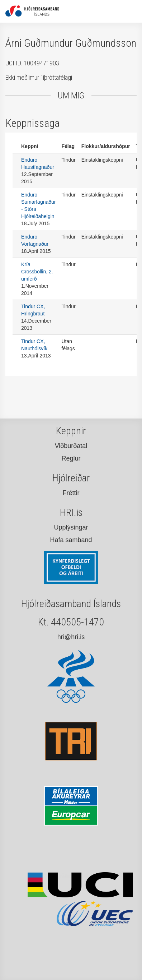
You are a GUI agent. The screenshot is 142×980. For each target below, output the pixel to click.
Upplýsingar (71, 527)
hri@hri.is (71, 637)
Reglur (71, 458)
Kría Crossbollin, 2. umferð (37, 272)
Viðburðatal (71, 446)
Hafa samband (71, 540)
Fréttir (71, 493)
